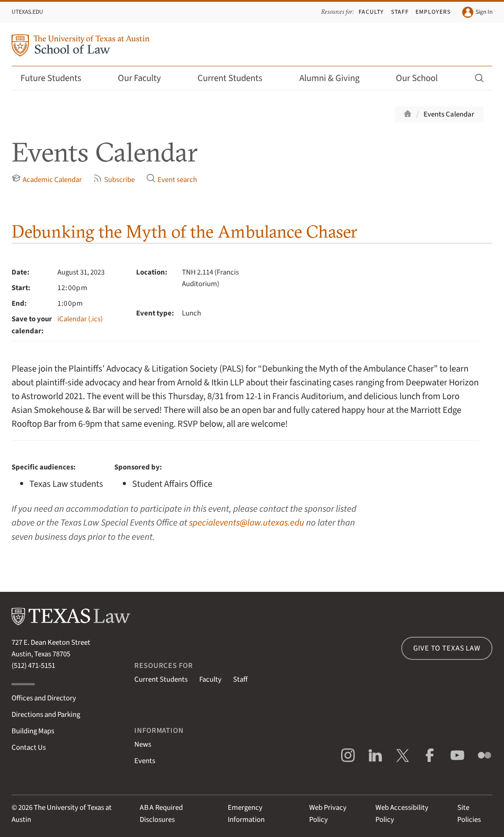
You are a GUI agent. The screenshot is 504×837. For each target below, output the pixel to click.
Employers (433, 12)
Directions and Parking (46, 715)
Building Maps (33, 731)
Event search (172, 179)
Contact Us (29, 748)
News (143, 744)
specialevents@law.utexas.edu (247, 523)
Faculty (371, 12)
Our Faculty (145, 78)
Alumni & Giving (335, 78)
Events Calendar (449, 114)
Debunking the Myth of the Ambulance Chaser (184, 231)
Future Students (57, 78)
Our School (423, 78)
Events (145, 761)
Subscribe (114, 179)
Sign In (478, 12)
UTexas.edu (27, 12)
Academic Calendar (47, 179)
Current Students (236, 78)
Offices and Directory (44, 698)
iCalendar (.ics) (80, 319)
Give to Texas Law (447, 648)
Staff (400, 12)
